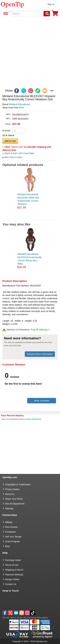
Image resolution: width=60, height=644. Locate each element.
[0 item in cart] (55, 14)
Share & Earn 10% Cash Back (18, 153)
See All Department (5, 14)
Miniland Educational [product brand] (19, 104)
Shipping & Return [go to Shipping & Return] (14, 570)
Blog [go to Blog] (7, 546)
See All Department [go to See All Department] (15, 504)
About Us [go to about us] (10, 494)
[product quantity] (19, 131)
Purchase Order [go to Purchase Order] (13, 560)
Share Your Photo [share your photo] (14, 499)
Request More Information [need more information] (40, 354)
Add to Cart (10, 141)
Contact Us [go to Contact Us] (11, 584)
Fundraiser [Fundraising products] (10, 532)
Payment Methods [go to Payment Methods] (14, 575)
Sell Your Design (13, 537)
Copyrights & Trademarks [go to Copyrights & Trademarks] (18, 484)
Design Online (12, 579)
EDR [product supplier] (21, 108)
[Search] (47, 14)
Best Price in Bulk (12, 157)
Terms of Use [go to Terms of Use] (12, 565)
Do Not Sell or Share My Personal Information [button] (25, 618)
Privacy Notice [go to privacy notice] (12, 489)
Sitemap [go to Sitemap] (9, 508)
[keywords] (27, 14)
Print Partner (11, 527)
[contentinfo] (12, 4)
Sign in (51, 4)
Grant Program (13, 541)
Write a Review (42, 401)
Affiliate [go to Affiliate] (9, 522)
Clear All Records (34, 419)
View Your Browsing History (13, 419)
